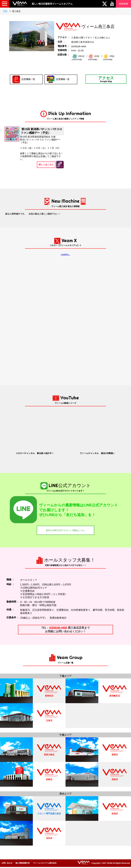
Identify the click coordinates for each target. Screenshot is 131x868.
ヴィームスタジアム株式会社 (45, 863)
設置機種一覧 (24, 79)
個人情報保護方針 (23, 863)
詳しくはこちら (46, 165)
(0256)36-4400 (58, 628)
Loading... (65, 254)
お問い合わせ (7, 863)
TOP (5, 11)
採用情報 (123, 4)
